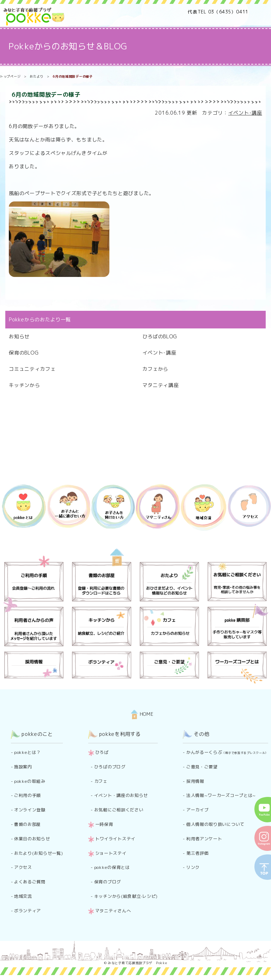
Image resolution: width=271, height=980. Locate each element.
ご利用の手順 (28, 795)
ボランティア (28, 911)
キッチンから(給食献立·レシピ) (126, 896)
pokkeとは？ (28, 752)
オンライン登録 (30, 810)
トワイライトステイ (115, 839)
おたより (37, 76)
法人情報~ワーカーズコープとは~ (221, 795)
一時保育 (104, 824)
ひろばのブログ (110, 767)
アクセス (23, 867)
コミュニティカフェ (32, 369)
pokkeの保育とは (112, 867)
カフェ (101, 781)
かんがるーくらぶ (227, 752)
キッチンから (24, 385)
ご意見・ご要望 (202, 767)
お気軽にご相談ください (119, 810)
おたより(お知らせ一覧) (38, 853)
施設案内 (23, 767)
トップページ (10, 76)
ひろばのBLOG (160, 336)
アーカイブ (198, 810)
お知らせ (19, 336)
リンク (193, 867)
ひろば (102, 752)
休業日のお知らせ (32, 839)
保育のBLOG (24, 353)
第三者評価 (198, 853)
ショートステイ (111, 853)
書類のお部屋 (28, 824)
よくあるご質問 (30, 882)
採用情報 (195, 781)
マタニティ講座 (161, 385)
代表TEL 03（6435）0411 (218, 12)
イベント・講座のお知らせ (121, 795)
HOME (142, 714)
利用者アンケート (204, 839)
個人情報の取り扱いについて (215, 824)
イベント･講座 (245, 113)
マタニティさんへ (113, 911)
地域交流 (23, 896)
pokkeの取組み (30, 781)
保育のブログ (108, 882)
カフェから (156, 369)
